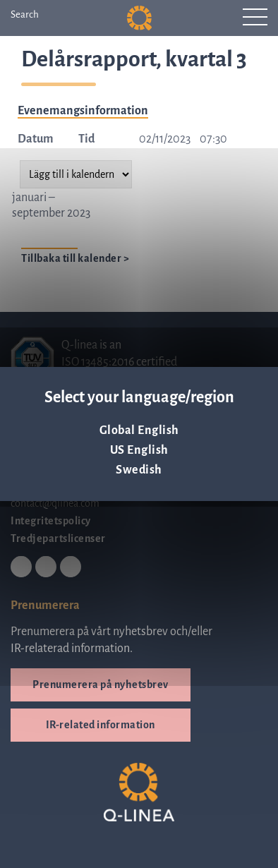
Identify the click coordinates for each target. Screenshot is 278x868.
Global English (139, 430)
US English (139, 450)
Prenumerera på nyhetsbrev (101, 685)
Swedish (139, 470)
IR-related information (101, 725)
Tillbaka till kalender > (75, 258)
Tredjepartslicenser (58, 538)
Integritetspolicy (51, 521)
